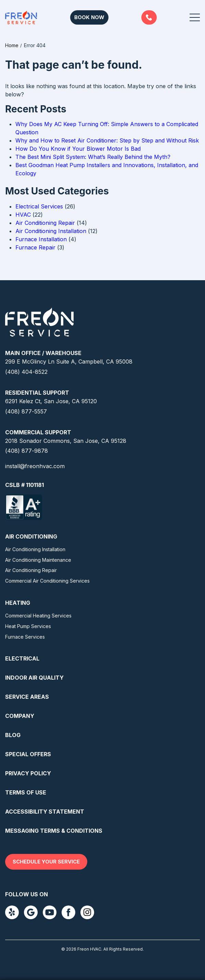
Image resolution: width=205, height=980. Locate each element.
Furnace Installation (41, 239)
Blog (13, 735)
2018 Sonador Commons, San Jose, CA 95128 (66, 441)
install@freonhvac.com (35, 466)
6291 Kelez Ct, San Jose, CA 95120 (51, 401)
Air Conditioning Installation (51, 231)
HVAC (23, 215)
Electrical (22, 658)
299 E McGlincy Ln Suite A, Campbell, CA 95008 (69, 362)
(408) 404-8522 (26, 372)
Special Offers (28, 754)
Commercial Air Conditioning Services (47, 581)
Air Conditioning (31, 536)
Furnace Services (25, 637)
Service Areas (27, 697)
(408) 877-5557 (149, 17)
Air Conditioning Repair (45, 223)
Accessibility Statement (45, 812)
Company (20, 716)
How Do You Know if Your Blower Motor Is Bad (78, 149)
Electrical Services (39, 206)
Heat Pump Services (28, 626)
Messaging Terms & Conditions (54, 831)
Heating (18, 603)
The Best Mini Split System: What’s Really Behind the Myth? (93, 157)
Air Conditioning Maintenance (38, 560)
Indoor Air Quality (34, 678)
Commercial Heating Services (38, 616)
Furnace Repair (35, 247)
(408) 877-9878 (27, 451)
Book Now (89, 17)
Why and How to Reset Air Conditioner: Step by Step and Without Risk (107, 140)
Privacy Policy (28, 773)
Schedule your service (46, 862)
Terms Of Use (26, 792)
